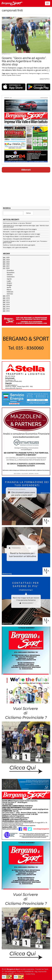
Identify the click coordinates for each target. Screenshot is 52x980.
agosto (8, 73)
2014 (8, 307)
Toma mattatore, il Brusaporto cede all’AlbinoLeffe (17, 239)
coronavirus (45, 73)
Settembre (11, 277)
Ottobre (10, 275)
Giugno (9, 283)
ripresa (9, 75)
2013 (8, 309)
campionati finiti (23, 73)
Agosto (9, 279)
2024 (8, 260)
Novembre (11, 273)
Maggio (9, 285)
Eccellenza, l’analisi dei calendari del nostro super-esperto (19, 245)
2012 (8, 311)
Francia (4, 75)
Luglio (9, 281)
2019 (8, 296)
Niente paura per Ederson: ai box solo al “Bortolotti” (17, 223)
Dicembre (10, 270)
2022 (8, 264)
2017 (8, 300)
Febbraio (10, 292)
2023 (8, 262)
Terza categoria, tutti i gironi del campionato (15, 248)
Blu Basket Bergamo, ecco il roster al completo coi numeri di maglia (22, 234)
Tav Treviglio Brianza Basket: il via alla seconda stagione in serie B (21, 237)
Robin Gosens (16, 75)
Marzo (9, 290)
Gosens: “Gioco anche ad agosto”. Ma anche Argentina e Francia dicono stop (24, 61)
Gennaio (10, 294)
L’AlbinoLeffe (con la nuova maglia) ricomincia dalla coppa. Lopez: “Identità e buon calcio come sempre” (26, 226)
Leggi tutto (45, 79)
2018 (8, 298)
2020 (8, 268)
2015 (8, 304)
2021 (8, 266)
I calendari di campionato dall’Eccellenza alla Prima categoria (20, 229)
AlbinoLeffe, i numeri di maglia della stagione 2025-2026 (19, 232)
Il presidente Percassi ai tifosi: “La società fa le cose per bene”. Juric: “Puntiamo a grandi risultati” (25, 242)
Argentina (14, 73)
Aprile (9, 287)
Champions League (35, 73)
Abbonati (26, 170)
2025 (8, 258)
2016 (8, 302)
